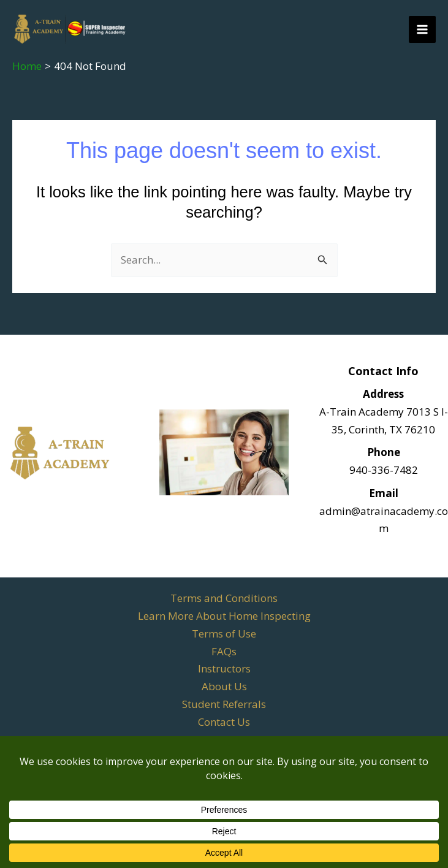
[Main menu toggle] (422, 29)
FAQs (224, 651)
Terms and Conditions (224, 598)
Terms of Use (224, 634)
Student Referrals (224, 704)
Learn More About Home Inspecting (224, 616)
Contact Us (224, 722)
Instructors (224, 668)
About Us (224, 686)
